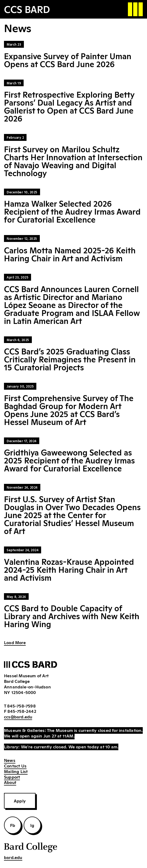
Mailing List (16, 771)
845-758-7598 (21, 706)
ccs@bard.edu (18, 717)
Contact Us (15, 766)
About (10, 782)
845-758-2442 (22, 711)
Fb (13, 825)
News (10, 760)
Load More (15, 642)
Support (12, 777)
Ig (32, 825)
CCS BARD (27, 9)
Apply (20, 801)
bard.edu (13, 857)
